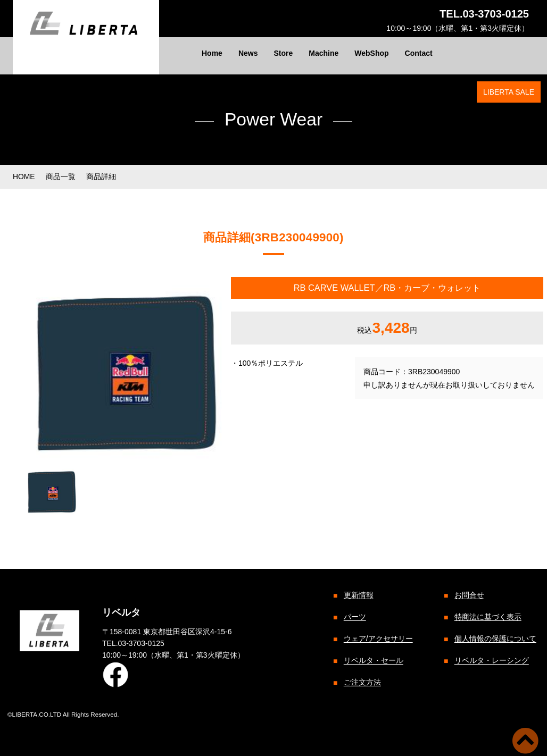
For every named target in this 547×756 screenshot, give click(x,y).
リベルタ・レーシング (491, 661)
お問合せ (468, 595)
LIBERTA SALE (509, 92)
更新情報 (358, 595)
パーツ (354, 617)
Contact (419, 53)
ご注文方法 (361, 683)
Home (212, 53)
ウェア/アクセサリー (377, 639)
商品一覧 (61, 177)
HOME (24, 177)
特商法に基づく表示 (487, 617)
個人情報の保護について (494, 639)
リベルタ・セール (372, 661)
